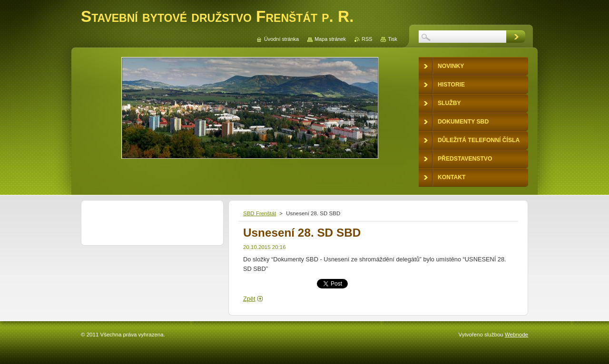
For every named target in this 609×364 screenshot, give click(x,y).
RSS (367, 39)
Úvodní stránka (281, 39)
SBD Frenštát (260, 213)
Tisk (393, 39)
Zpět (249, 299)
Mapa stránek (330, 39)
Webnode (516, 335)
